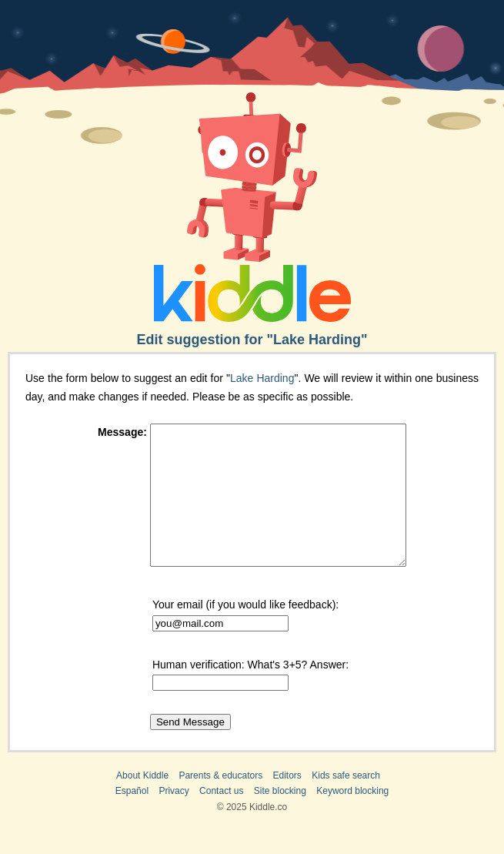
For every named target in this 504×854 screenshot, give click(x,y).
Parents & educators (220, 803)
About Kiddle (142, 803)
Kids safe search (346, 803)
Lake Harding (262, 378)
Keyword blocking (352, 819)
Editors (287, 803)
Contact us (221, 819)
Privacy (174, 819)
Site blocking (280, 819)
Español (132, 819)
